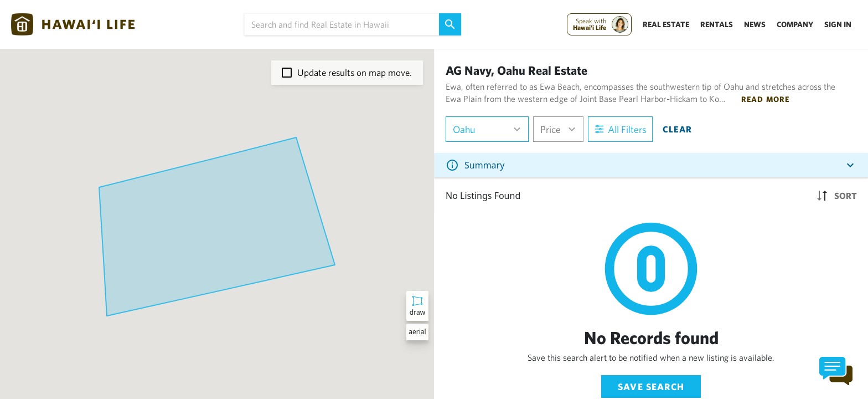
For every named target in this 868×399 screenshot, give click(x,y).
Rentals (717, 24)
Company (795, 24)
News (755, 24)
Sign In (838, 24)
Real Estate (666, 24)
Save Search (651, 387)
